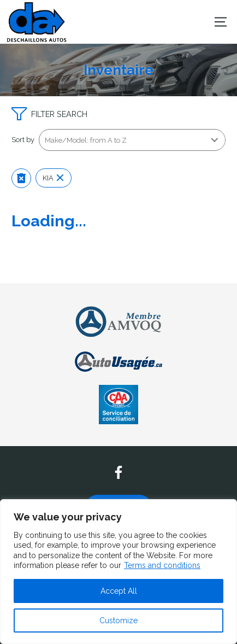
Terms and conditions (162, 565)
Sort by (23, 140)
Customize (118, 620)
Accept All (119, 591)
